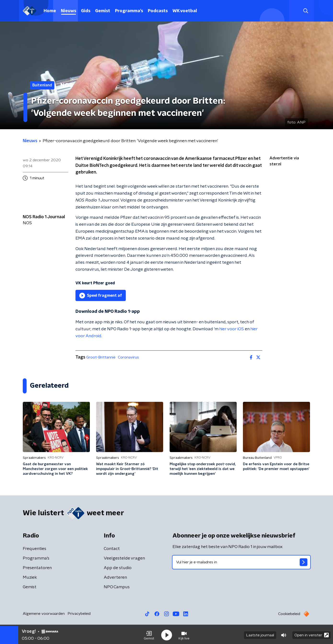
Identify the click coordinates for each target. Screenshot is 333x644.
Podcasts (158, 11)
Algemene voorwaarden (44, 614)
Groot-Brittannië (101, 357)
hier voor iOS (232, 329)
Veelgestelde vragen (124, 558)
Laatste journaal (260, 634)
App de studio (118, 568)
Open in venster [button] (312, 634)
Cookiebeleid (289, 614)
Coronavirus (128, 357)
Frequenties (34, 549)
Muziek (30, 577)
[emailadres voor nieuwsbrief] (241, 562)
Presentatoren (37, 568)
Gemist (103, 11)
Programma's (129, 11)
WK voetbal (185, 11)
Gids (86, 11)
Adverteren (115, 577)
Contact (112, 549)
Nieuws (69, 11)
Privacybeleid (79, 614)
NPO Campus (117, 587)
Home (50, 11)
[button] (149, 634)
